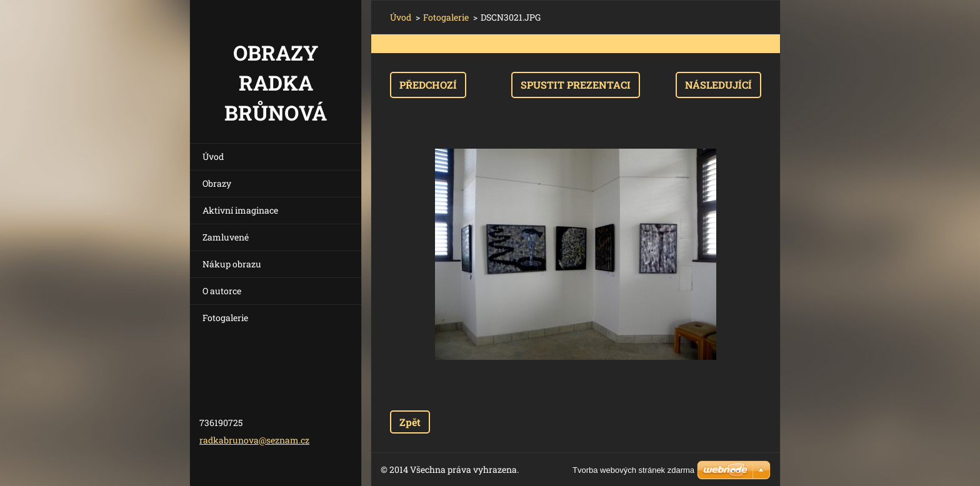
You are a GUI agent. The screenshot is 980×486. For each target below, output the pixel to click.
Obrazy (217, 183)
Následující (718, 85)
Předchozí (428, 85)
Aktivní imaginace (240, 210)
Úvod (213, 156)
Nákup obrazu (232, 264)
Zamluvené (226, 237)
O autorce (222, 291)
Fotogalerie (225, 318)
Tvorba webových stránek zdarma (633, 470)
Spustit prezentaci (576, 85)
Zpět (410, 422)
